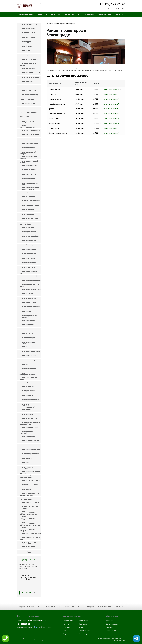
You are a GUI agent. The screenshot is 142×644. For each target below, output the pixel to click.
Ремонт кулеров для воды (30, 280)
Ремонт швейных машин (29, 440)
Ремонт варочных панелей (27, 122)
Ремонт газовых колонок (30, 134)
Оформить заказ (53, 14)
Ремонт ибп (24, 462)
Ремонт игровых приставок (26, 468)
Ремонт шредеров (27, 346)
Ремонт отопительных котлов (29, 144)
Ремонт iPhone (26, 46)
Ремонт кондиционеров (29, 77)
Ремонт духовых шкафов (30, 192)
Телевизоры (84, 634)
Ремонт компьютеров (28, 24)
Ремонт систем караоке (29, 400)
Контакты (119, 14)
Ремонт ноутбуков (27, 28)
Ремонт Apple (25, 42)
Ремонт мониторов (27, 267)
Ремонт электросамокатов (27, 374)
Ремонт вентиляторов (29, 170)
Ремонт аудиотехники (29, 382)
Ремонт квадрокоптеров (30, 307)
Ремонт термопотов (28, 240)
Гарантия (109, 627)
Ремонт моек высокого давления (29, 507)
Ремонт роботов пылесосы (26, 432)
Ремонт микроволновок (29, 205)
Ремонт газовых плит (28, 174)
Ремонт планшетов (27, 33)
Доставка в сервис (86, 14)
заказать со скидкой (111, 89)
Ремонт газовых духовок (30, 130)
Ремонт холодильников (29, 59)
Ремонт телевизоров (28, 68)
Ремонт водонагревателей (27, 126)
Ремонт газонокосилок (29, 485)
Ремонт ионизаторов (28, 165)
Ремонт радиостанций (29, 427)
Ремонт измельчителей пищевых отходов (29, 188)
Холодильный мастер (28, 112)
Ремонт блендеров (27, 245)
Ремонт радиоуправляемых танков (27, 517)
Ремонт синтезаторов (28, 414)
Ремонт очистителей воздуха (28, 157)
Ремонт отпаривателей (29, 454)
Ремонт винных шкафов (29, 276)
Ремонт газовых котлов (29, 139)
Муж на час (24, 117)
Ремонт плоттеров (27, 338)
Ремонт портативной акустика (28, 316)
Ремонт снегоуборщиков (30, 502)
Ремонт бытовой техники (30, 72)
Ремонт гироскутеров (28, 360)
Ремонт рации (25, 311)
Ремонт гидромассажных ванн (30, 538)
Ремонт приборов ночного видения (30, 472)
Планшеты (83, 624)
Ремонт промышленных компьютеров (29, 224)
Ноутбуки (66, 624)
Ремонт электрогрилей (29, 218)
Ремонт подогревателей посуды (30, 184)
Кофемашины (68, 621)
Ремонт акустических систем (28, 378)
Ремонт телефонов (27, 37)
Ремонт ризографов (28, 355)
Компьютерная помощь (29, 95)
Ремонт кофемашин (28, 90)
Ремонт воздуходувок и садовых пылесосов (29, 494)
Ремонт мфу (24, 329)
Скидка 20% (69, 14)
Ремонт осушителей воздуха (28, 153)
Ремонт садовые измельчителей (26, 499)
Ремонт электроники (28, 546)
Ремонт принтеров (27, 320)
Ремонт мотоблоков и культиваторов (28, 477)
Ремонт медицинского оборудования (29, 543)
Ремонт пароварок (27, 214)
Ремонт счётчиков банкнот (27, 343)
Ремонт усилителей (27, 386)
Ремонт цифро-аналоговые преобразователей (27, 405)
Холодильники (85, 631)
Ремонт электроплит (28, 179)
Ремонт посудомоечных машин (29, 285)
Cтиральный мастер (28, 108)
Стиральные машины (70, 634)
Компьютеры (84, 621)
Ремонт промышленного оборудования (29, 552)
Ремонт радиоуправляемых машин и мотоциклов (28, 512)
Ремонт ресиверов (27, 391)
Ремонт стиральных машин (28, 64)
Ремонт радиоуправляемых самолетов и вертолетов (30, 523)
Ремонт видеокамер (28, 298)
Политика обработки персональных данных (111, 639)
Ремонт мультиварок (28, 249)
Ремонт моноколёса (28, 369)
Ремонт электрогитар (28, 418)
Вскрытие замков (27, 99)
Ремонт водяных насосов (30, 480)
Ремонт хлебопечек (28, 254)
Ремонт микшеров (27, 409)
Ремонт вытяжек (26, 293)
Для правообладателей (118, 641)
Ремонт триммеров (27, 489)
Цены (40, 14)
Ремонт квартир (26, 81)
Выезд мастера (104, 14)
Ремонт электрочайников (30, 236)
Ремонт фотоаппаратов (29, 86)
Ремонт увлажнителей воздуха (29, 162)
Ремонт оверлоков (27, 445)
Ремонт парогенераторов (30, 449)
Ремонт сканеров (27, 324)
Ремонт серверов (27, 227)
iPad (64, 631)
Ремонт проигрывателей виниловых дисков (30, 423)
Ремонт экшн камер (28, 302)
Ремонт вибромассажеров (30, 533)
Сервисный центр (26, 14)
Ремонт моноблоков (28, 263)
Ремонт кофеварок (27, 196)
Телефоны (67, 627)
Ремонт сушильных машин (30, 289)
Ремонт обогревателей (29, 148)
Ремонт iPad (25, 50)
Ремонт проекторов (28, 232)
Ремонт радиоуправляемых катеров (27, 528)
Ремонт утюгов (26, 458)
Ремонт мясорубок (27, 258)
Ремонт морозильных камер (28, 272)
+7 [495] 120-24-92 (112, 4)
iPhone (82, 627)
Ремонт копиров (26, 333)
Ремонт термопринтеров (30, 351)
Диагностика (111, 631)
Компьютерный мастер (29, 103)
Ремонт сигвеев (26, 364)
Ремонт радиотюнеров (29, 395)
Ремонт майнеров (27, 209)
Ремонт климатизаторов (30, 201)
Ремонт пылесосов (27, 436)
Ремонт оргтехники (27, 55)
